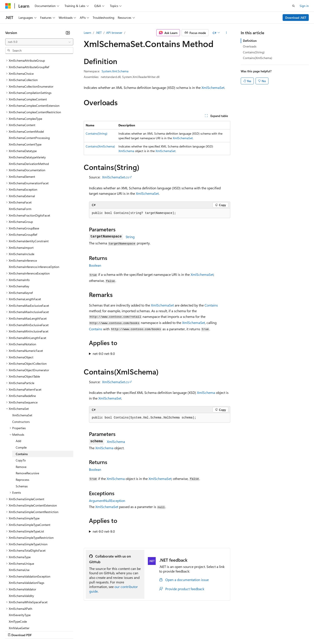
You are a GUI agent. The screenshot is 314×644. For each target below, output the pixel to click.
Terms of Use (159, 631)
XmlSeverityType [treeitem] (20, 577)
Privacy (95, 631)
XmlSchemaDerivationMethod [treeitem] (29, 126)
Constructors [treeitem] (21, 384)
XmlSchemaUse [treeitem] (19, 532)
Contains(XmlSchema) (100, 146)
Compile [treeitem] (21, 409)
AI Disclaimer (14, 631)
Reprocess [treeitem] (22, 442)
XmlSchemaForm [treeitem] (20, 171)
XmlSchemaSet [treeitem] (22, 377)
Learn (87, 33)
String (130, 237)
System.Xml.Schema (115, 71)
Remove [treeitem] (21, 429)
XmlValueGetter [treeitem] (19, 590)
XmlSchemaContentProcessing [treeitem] (29, 100)
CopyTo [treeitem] (21, 422)
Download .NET (296, 18)
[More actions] (226, 33)
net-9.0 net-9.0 (104, 353)
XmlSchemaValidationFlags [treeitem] (26, 545)
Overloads (250, 46)
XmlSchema (126, 151)
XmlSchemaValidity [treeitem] (21, 558)
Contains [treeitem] (22, 416)
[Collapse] (68, 33)
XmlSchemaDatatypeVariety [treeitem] (27, 119)
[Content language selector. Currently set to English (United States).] (25, 620)
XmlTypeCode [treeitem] (18, 584)
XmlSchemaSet (213, 87)
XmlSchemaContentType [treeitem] (25, 106)
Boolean (95, 265)
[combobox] (39, 42)
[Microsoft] (8, 6)
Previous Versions (40, 631)
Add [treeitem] (18, 403)
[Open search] (294, 6)
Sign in (304, 6)
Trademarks (181, 631)
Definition (250, 41)
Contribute (78, 631)
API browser (114, 33)
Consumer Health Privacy (125, 631)
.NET (99, 33)
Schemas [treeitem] (22, 448)
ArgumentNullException (107, 501)
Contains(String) (96, 133)
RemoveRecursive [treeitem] (27, 435)
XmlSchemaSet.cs (115, 177)
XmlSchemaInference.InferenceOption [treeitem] (34, 229)
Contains (211, 305)
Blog (59, 631)
